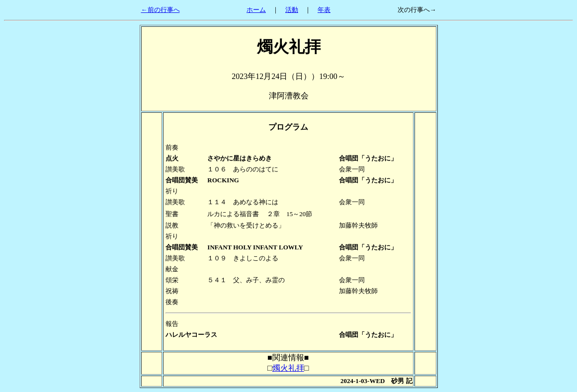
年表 (324, 10)
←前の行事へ (161, 10)
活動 (292, 10)
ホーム (256, 10)
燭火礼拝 (288, 368)
